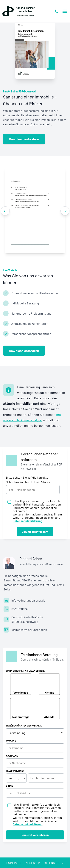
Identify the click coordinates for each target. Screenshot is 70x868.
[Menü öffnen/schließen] (65, 11)
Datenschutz (54, 863)
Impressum (33, 863)
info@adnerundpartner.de (28, 600)
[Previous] (5, 211)
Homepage (14, 863)
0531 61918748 (20, 609)
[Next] (65, 211)
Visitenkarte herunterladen (29, 630)
